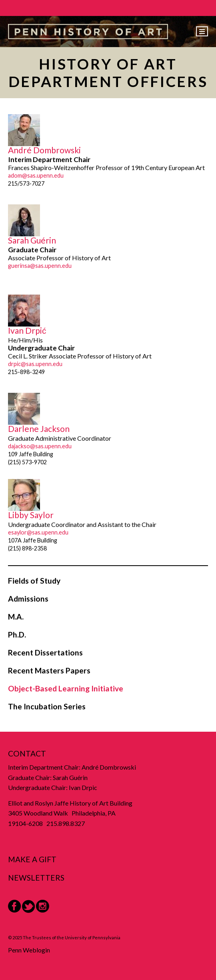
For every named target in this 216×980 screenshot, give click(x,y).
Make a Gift (32, 859)
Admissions (28, 599)
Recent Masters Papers (49, 670)
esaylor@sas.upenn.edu (38, 532)
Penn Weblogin (29, 950)
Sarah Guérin (32, 240)
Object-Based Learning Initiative (66, 688)
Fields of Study (34, 581)
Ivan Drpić (27, 330)
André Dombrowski (44, 150)
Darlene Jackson (39, 429)
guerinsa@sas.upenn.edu (40, 266)
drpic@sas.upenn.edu (35, 364)
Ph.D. (17, 635)
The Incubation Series (47, 706)
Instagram (43, 906)
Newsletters (36, 878)
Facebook (14, 906)
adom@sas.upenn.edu (36, 175)
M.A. (16, 617)
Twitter (28, 906)
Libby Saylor (31, 515)
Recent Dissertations (45, 652)
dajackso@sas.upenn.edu (40, 446)
